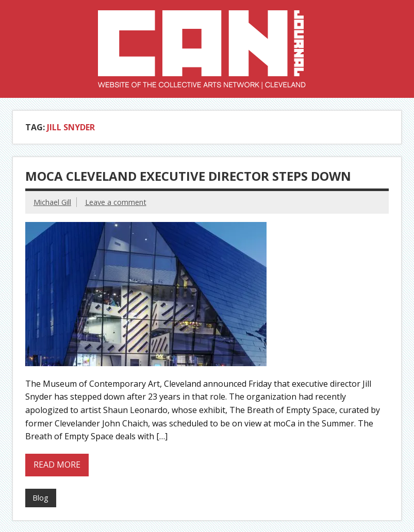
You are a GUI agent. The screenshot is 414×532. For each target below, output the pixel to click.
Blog (40, 498)
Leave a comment (116, 202)
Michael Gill (52, 202)
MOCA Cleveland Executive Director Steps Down (188, 176)
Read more (57, 465)
